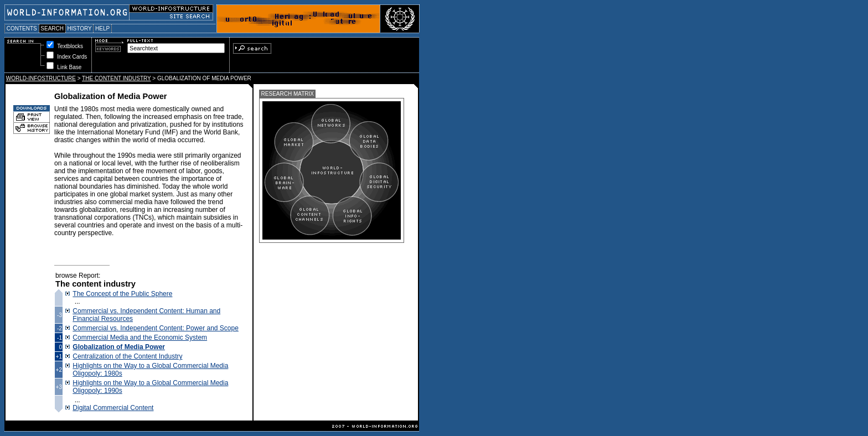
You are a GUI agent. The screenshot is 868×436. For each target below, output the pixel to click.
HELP (102, 28)
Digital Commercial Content (113, 408)
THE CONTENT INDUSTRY (116, 78)
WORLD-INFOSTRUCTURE (41, 78)
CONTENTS (22, 28)
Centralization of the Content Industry (127, 356)
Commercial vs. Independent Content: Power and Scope (156, 328)
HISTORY (79, 28)
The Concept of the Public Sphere (122, 294)
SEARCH (52, 28)
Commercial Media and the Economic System (140, 338)
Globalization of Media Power (119, 347)
